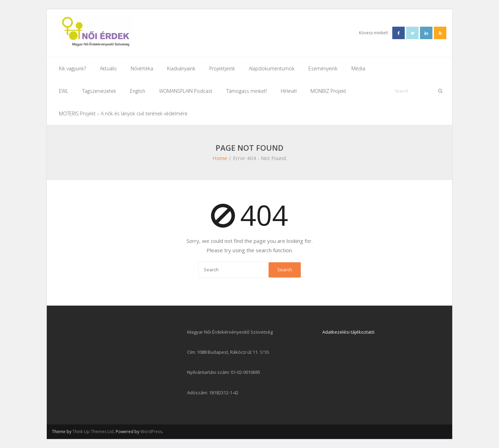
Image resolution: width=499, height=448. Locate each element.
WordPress (151, 432)
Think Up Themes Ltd (93, 432)
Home (220, 158)
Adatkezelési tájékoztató (348, 332)
